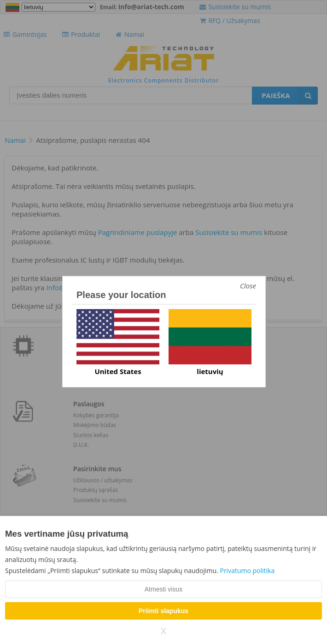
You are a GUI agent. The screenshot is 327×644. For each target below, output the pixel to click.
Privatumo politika (247, 571)
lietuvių (210, 371)
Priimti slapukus (163, 611)
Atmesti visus (163, 589)
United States (118, 371)
